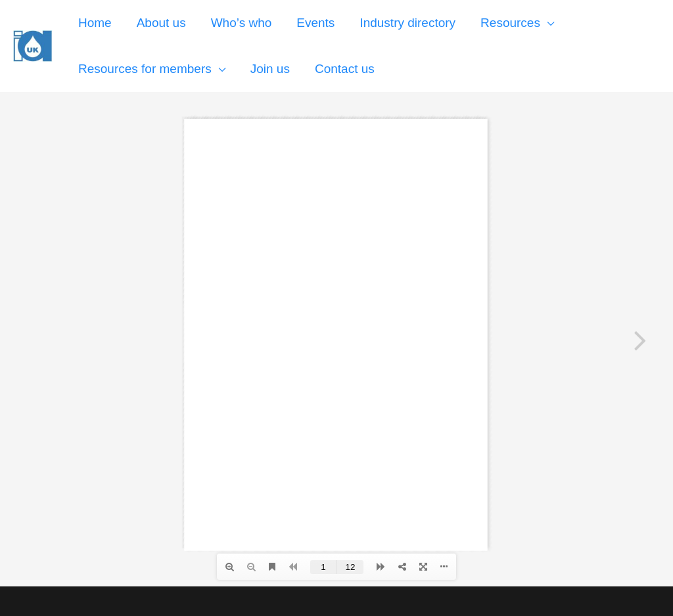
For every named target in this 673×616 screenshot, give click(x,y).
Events (315, 23)
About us (161, 23)
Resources (510, 23)
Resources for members (145, 69)
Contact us (345, 69)
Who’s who (242, 23)
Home (95, 23)
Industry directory (407, 23)
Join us (270, 69)
